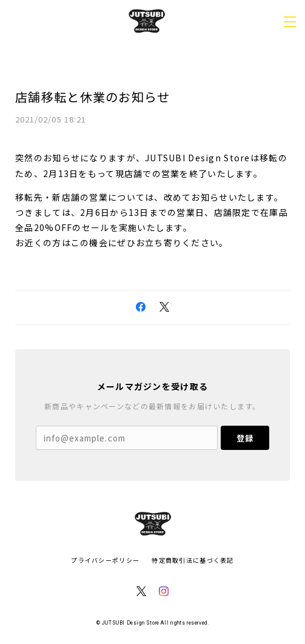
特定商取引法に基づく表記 (193, 560)
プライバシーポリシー (105, 560)
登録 (245, 438)
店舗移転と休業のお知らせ (92, 97)
